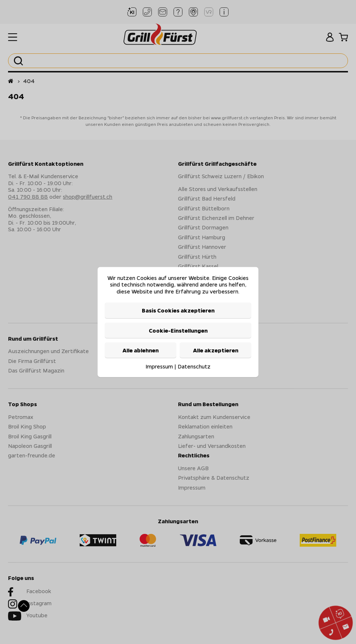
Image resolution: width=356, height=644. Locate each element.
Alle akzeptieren (216, 350)
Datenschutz (194, 366)
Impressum (159, 366)
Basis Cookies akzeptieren (178, 310)
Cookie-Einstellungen (178, 330)
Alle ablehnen (141, 350)
